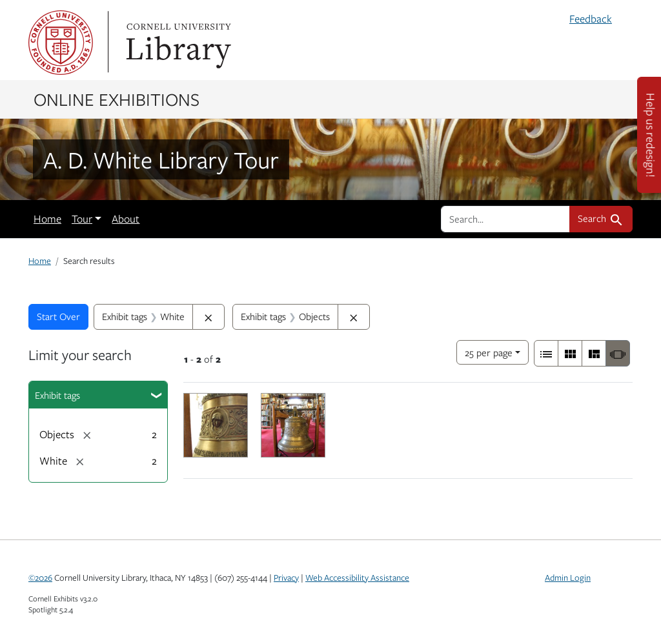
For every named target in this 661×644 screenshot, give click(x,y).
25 (489, 351)
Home (47, 219)
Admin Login (568, 578)
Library (177, 43)
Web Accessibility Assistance (357, 578)
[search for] (505, 219)
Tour (82, 219)
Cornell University (61, 43)
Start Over (58, 316)
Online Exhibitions (117, 99)
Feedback (591, 19)
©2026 (40, 578)
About (126, 219)
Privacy (286, 578)
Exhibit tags (57, 395)
